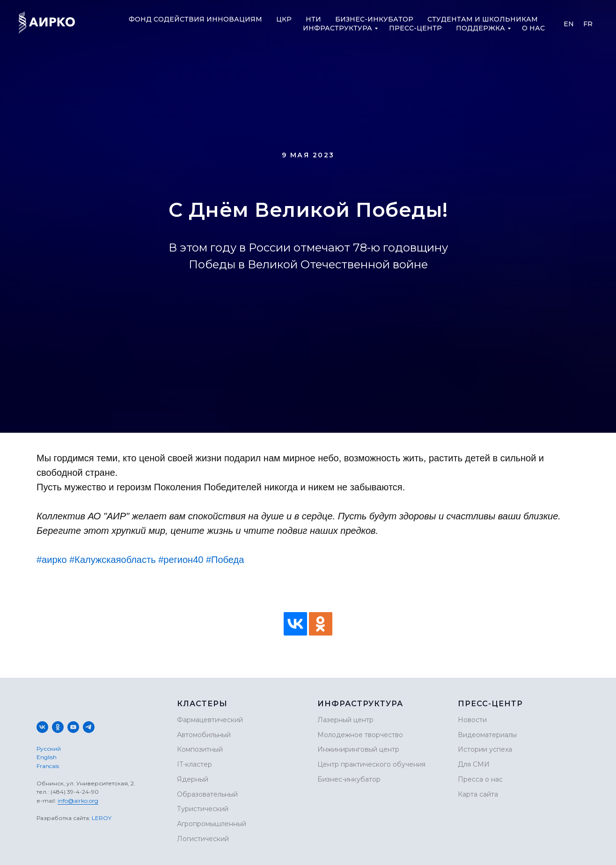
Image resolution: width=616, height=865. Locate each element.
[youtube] (73, 727)
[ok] (58, 727)
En (569, 24)
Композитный (200, 749)
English (47, 757)
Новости (472, 720)
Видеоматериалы (487, 735)
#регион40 (181, 560)
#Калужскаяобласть (112, 560)
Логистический (203, 839)
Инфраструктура (337, 28)
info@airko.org (78, 801)
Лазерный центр (345, 720)
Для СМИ (474, 764)
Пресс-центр (415, 28)
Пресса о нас (480, 779)
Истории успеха (485, 749)
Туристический (203, 809)
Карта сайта (478, 794)
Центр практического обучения (371, 764)
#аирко (52, 560)
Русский (49, 749)
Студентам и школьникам (483, 19)
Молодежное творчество (360, 735)
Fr (588, 24)
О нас (533, 28)
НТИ (313, 19)
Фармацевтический (210, 720)
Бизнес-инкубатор (374, 19)
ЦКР (284, 19)
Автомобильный (204, 735)
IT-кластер (194, 764)
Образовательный (207, 794)
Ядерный (193, 779)
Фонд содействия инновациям (195, 19)
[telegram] (89, 727)
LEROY (102, 818)
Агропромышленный (212, 824)
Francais (48, 766)
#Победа (225, 560)
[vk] (42, 727)
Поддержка (480, 28)
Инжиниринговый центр (358, 749)
